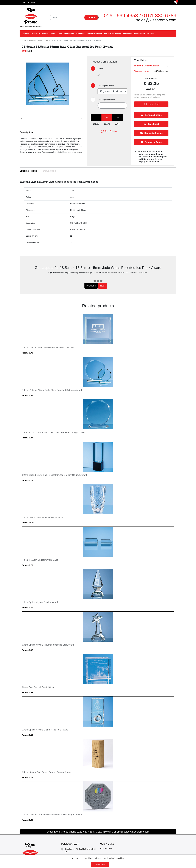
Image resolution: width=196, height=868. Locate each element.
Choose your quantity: (106, 100)
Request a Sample (151, 133)
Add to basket (151, 104)
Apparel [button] (26, 34)
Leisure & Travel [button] (94, 34)
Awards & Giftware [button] (40, 34)
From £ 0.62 (27, 693)
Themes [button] (151, 34)
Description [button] (26, 132)
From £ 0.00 (27, 735)
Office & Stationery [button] (113, 34)
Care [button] (60, 34)
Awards (48, 40)
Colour (100, 69)
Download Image (151, 115)
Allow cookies (100, 865)
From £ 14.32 (28, 523)
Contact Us (24, 2)
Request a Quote (151, 142)
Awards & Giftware (36, 40)
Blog (33, 2)
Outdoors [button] (127, 34)
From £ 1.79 (27, 480)
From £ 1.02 (27, 395)
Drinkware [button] (69, 34)
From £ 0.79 (27, 565)
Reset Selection (109, 131)
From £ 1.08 (27, 820)
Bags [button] (53, 34)
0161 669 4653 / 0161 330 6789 (140, 15)
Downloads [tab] (49, 171)
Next (103, 286)
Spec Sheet (151, 124)
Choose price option (106, 86)
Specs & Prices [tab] (28, 171)
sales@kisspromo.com (156, 20)
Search (91, 18)
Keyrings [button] (80, 34)
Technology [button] (139, 34)
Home (24, 40)
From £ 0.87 (27, 438)
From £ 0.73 (27, 353)
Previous (91, 286)
